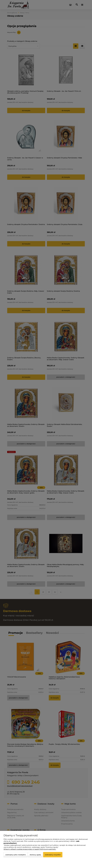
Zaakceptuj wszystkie (53, 855)
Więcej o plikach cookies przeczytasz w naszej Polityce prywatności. (30, 849)
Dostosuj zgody (35, 855)
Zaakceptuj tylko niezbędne (16, 855)
